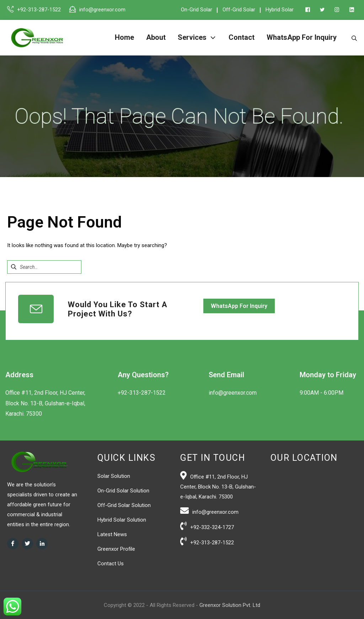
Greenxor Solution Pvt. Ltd (230, 605)
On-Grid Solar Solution (123, 491)
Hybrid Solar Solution (122, 520)
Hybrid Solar (280, 10)
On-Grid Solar (197, 10)
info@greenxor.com (102, 10)
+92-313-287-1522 (39, 10)
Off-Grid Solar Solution (124, 505)
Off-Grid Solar (239, 10)
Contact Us (111, 564)
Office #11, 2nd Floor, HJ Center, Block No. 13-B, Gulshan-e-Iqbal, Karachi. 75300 (218, 487)
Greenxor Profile (116, 549)
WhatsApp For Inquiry (239, 306)
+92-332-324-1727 (212, 527)
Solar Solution (114, 476)
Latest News (112, 534)
